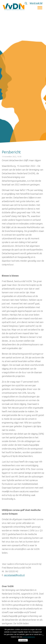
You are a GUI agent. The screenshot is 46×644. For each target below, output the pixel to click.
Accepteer (23, 640)
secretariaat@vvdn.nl (14, 575)
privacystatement (29, 637)
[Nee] (43, 635)
